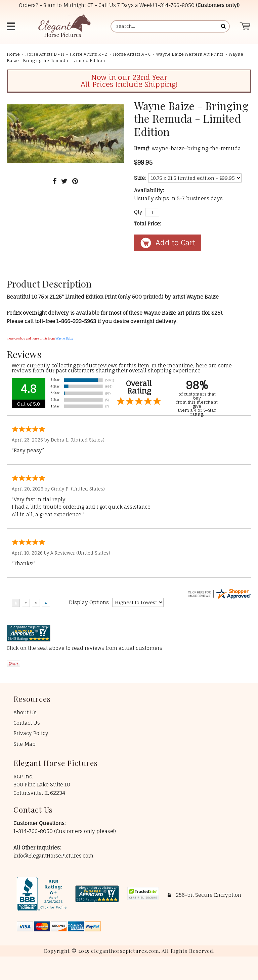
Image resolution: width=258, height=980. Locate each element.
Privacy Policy (31, 733)
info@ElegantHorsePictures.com (53, 856)
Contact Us (27, 723)
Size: (140, 178)
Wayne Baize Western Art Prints (190, 54)
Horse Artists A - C (132, 54)
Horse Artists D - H (45, 54)
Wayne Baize (64, 338)
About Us (25, 712)
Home (13, 54)
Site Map (25, 744)
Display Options (89, 602)
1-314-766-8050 (175, 5)
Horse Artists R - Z (89, 54)
